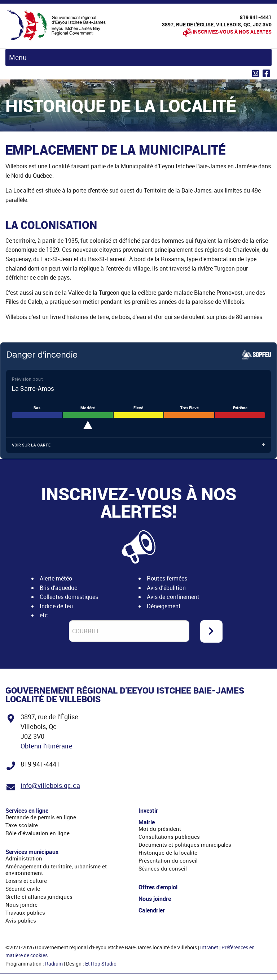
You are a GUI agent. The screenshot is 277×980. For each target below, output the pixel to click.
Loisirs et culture (26, 881)
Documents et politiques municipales (185, 845)
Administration (24, 858)
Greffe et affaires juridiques (39, 897)
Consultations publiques (169, 837)
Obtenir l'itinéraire (47, 746)
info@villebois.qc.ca (50, 785)
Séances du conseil (163, 868)
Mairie (147, 822)
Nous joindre (21, 905)
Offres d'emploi (158, 887)
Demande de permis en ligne (41, 817)
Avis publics (21, 920)
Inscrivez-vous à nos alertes (232, 32)
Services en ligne (27, 811)
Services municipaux (32, 852)
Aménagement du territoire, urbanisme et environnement (56, 869)
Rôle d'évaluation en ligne (38, 833)
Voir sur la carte (138, 445)
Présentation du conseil (168, 860)
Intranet (209, 947)
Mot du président (160, 829)
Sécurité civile (23, 889)
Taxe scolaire (22, 825)
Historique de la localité (168, 852)
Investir (148, 811)
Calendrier (152, 910)
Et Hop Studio (101, 964)
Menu (18, 57)
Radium (54, 964)
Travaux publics (25, 912)
